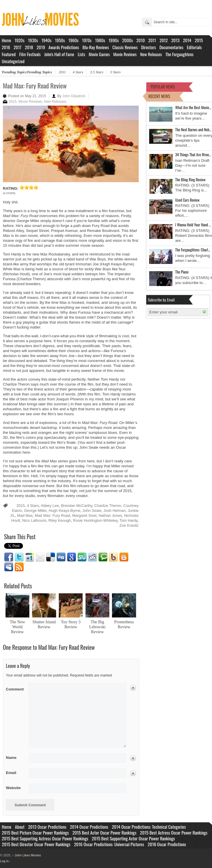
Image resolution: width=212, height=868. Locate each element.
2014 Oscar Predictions (89, 827)
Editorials (194, 47)
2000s (128, 40)
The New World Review (17, 627)
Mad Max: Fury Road (52, 515)
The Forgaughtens (179, 54)
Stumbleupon (82, 557)
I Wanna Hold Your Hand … (193, 225)
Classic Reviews (125, 47)
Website (13, 788)
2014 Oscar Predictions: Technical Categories (149, 827)
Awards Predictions (64, 47)
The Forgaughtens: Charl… (193, 250)
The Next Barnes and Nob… (193, 129)
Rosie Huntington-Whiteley (95, 520)
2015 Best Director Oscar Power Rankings (36, 844)
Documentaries (171, 47)
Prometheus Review (124, 624)
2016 (6, 47)
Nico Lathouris (34, 520)
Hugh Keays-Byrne (64, 511)
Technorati (103, 557)
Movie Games (99, 54)
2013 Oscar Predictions (47, 827)
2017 (18, 47)
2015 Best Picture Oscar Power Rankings (35, 833)
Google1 (30, 557)
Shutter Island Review (44, 624)
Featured (9, 54)
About (20, 827)
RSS (19, 567)
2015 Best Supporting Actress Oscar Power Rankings (45, 838)
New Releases (151, 54)
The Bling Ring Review (190, 180)
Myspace (9, 567)
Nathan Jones (110, 515)
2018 (29, 47)
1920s (19, 40)
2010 (141, 40)
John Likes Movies (27, 855)
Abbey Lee (50, 506)
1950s (60, 40)
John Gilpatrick (74, 96)
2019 (41, 47)
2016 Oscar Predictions (167, 844)
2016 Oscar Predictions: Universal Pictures (109, 844)
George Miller (35, 511)
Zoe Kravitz (129, 525)
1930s (33, 40)
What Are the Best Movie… (193, 107)
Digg (61, 557)
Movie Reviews (125, 54)
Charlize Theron (108, 506)
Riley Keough (60, 520)
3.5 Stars (97, 72)
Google (72, 557)
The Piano (182, 272)
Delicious (51, 557)
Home (6, 40)
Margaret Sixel (84, 515)
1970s (87, 40)
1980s (100, 40)
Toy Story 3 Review (71, 624)
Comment (15, 688)
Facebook (9, 557)
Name (15, 758)
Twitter (19, 557)
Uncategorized (13, 61)
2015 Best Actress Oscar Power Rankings (174, 833)
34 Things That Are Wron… (193, 155)
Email (40, 557)
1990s (114, 40)
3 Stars (115, 72)
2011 (152, 40)
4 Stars (78, 72)
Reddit (92, 557)
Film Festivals (30, 54)
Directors (148, 47)
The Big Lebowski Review (97, 627)
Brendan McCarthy (77, 506)
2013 (175, 40)
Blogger (124, 557)
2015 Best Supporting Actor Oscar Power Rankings (133, 838)
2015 (199, 40)
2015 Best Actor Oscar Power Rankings (104, 833)
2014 (187, 40)
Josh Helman (115, 511)
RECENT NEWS (159, 96)
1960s (73, 40)
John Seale (92, 511)
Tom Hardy (129, 520)
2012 (164, 40)
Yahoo (113, 557)
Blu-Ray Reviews (96, 47)
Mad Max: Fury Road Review (35, 86)
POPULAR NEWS (163, 87)
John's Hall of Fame (59, 54)
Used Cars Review (187, 200)
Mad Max (25, 515)
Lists (81, 54)
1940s (47, 40)
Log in (4, 861)
